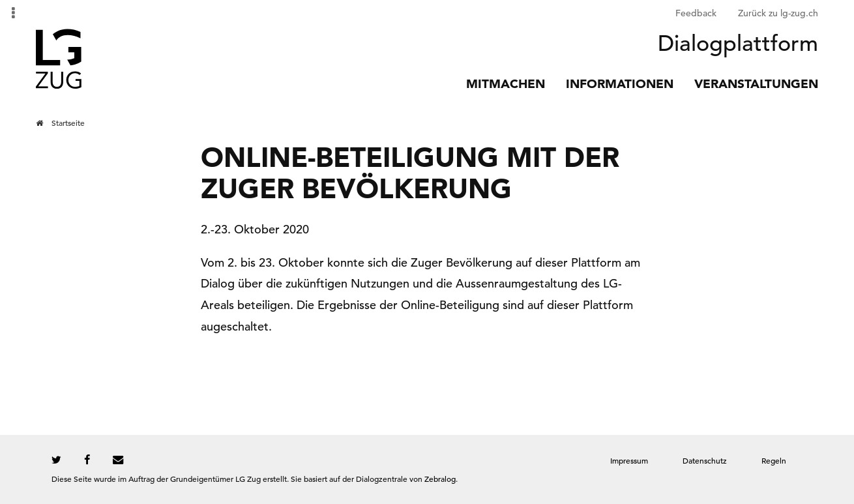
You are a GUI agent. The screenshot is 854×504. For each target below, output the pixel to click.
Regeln (774, 460)
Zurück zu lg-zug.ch (778, 13)
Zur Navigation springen (0, 13)
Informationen (620, 84)
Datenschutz (705, 460)
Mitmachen (506, 84)
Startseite (68, 123)
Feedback (696, 13)
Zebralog (440, 479)
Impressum (629, 460)
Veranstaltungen (756, 84)
